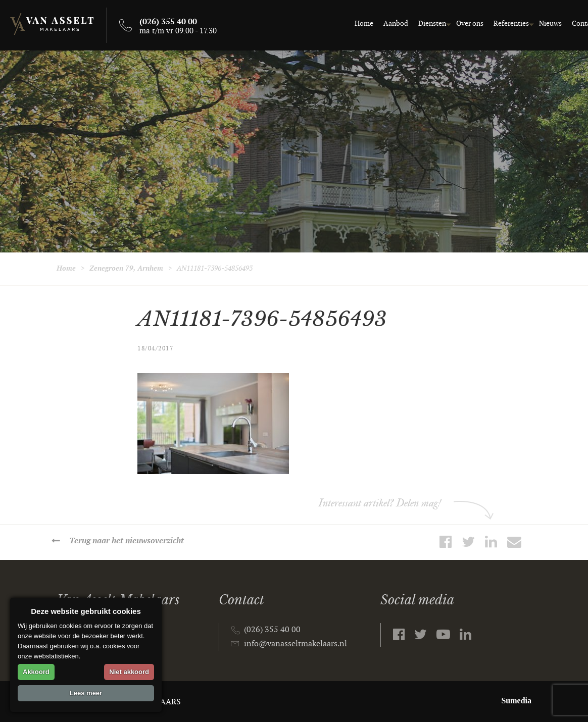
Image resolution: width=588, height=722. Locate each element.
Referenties (498, 23)
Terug (127, 541)
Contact (571, 23)
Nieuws (537, 23)
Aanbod (382, 23)
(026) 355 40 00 (272, 630)
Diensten (419, 23)
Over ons (456, 23)
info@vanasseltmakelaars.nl (296, 644)
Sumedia (516, 701)
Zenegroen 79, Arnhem (126, 268)
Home (350, 23)
